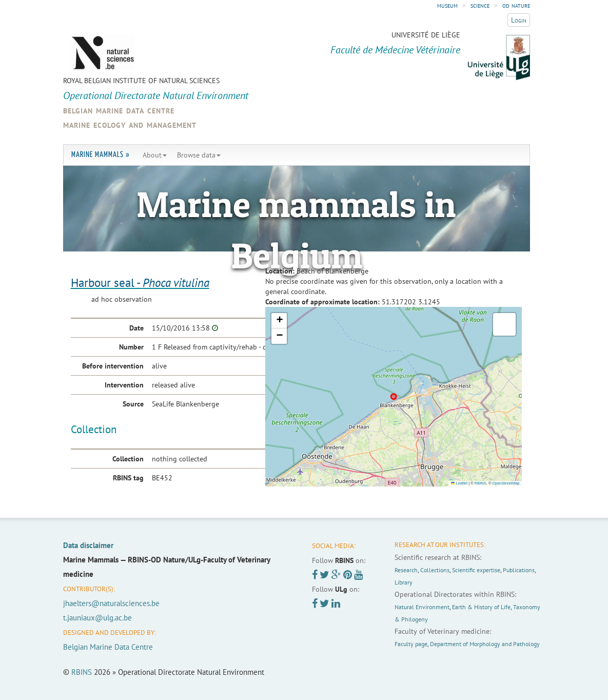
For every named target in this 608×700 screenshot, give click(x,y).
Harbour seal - (140, 283)
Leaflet (459, 483)
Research (406, 570)
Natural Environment (422, 607)
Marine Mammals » (101, 155)
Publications (519, 570)
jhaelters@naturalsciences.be (111, 603)
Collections (435, 570)
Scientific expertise (476, 570)
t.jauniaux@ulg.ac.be (97, 618)
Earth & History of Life (481, 607)
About (155, 155)
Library (404, 582)
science (480, 5)
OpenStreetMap (506, 483)
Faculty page (411, 644)
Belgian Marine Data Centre (108, 647)
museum (447, 5)
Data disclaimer (88, 545)
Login (519, 20)
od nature (516, 5)
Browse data (199, 155)
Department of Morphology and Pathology (485, 644)
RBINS (480, 483)
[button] (279, 321)
